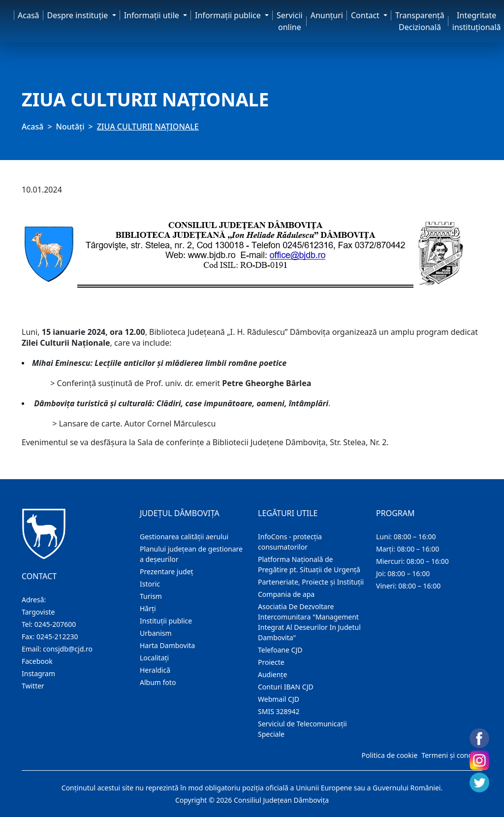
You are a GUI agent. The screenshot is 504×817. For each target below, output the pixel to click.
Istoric (150, 584)
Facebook (37, 661)
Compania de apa (286, 594)
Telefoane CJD (280, 650)
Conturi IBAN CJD (286, 687)
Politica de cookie (389, 755)
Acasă (29, 15)
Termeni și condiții (451, 755)
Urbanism (156, 633)
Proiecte (271, 662)
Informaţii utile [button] (153, 15)
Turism (151, 596)
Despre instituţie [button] (79, 15)
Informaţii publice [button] (229, 15)
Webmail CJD (279, 699)
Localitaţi (154, 658)
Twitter (33, 686)
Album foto (158, 682)
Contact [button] (366, 15)
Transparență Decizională (420, 21)
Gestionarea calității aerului (184, 537)
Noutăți (70, 127)
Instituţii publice (166, 621)
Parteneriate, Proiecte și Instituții (311, 582)
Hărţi (148, 608)
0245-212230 (57, 637)
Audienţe (272, 674)
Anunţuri (327, 15)
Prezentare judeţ (167, 572)
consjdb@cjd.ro (68, 649)
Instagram (38, 673)
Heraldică (155, 670)
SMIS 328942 (279, 711)
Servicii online (290, 21)
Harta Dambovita (167, 645)
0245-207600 (55, 624)
